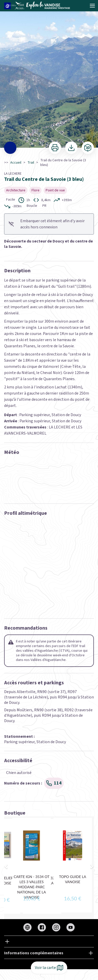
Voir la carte (49, 968)
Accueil (16, 163)
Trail (31, 163)
